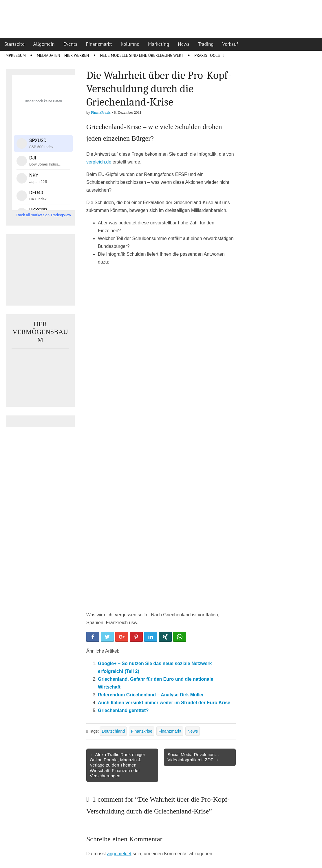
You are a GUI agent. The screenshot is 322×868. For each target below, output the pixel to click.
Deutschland (113, 731)
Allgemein (44, 44)
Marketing (159, 44)
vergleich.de (99, 162)
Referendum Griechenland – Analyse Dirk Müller (151, 695)
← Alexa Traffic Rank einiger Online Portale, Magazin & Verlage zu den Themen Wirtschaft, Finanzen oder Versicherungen (117, 765)
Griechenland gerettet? (123, 710)
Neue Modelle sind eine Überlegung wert (142, 55)
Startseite (14, 44)
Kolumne (130, 44)
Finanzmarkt (99, 44)
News (184, 44)
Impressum (15, 55)
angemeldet (119, 854)
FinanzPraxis (101, 112)
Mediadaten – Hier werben (63, 55)
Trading (206, 44)
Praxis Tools (207, 55)
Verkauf (230, 44)
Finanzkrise (142, 731)
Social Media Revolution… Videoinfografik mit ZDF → (193, 757)
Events (70, 44)
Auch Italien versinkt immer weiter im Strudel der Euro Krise (164, 703)
